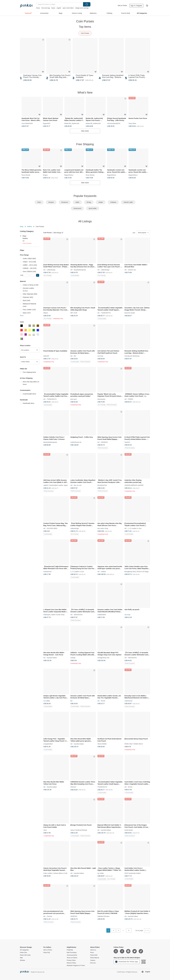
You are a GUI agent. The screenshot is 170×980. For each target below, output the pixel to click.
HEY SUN (74, 313)
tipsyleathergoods (80, 270)
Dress (38, 8)
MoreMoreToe (102, 485)
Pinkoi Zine (23, 953)
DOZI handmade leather (133, 873)
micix (45, 830)
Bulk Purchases (72, 953)
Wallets (30, 227)
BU (75, 356)
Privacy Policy (71, 960)
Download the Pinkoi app (127, 962)
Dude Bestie (129, 830)
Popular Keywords (85, 196)
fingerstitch (47, 123)
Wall (21, 958)
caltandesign (51, 270)
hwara (53, 8)
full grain (51, 202)
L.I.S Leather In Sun (135, 528)
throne (103, 701)
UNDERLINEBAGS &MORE (134, 485)
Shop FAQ (47, 953)
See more (85, 131)
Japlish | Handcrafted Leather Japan (56, 485)
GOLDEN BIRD (52, 528)
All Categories (24, 950)
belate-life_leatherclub (72, 123)
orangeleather (48, 744)
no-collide (47, 701)
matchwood (128, 701)
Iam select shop (103, 528)
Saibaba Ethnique (103, 916)
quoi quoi (74, 399)
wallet (77, 202)
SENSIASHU (78, 615)
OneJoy (49, 916)
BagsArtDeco (69, 175)
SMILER (46, 356)
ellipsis (46, 313)
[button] (38, 275)
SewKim (127, 442)
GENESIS (104, 442)
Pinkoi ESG (94, 955)
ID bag (89, 202)
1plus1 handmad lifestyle (79, 830)
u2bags (73, 658)
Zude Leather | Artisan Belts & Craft (55, 873)
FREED (131, 399)
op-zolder (101, 873)
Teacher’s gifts (128, 202)
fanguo (45, 175)
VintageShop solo (103, 658)
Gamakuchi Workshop (132, 356)
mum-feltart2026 (27, 123)
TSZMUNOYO (106, 313)
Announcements (72, 955)
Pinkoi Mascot (95, 958)
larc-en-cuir (78, 485)
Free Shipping (85, 144)
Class (39, 202)
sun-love (100, 356)
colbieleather (102, 615)
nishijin (101, 202)
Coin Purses (85, 33)
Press (92, 953)
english (59, 8)
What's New (85, 92)
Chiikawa (113, 202)
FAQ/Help (70, 950)
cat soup (127, 615)
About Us (93, 950)
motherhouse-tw (76, 442)
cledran (103, 571)
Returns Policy (71, 963)
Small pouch (77, 208)
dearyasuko (101, 399)
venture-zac (132, 270)
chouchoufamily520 (114, 123)
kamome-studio (130, 313)
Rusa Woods (26, 175)
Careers (93, 960)
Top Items (85, 27)
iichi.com (93, 963)
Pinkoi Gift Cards (25, 955)
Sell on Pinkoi (122, 6)
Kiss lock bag (46, 8)
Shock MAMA (102, 744)
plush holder (93, 208)
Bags (22, 227)
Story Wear (132, 123)
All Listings (85, 221)
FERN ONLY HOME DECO (134, 744)
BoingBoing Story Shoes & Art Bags (137, 571)
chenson (73, 787)
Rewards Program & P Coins (76, 966)
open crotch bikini (68, 8)
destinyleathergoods (50, 442)
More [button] (22, 316)
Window (22, 960)
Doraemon (65, 202)
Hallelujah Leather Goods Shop (54, 615)
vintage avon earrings (82, 8)
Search (87, 4)
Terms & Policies (72, 958)
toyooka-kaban (52, 658)
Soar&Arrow (47, 571)
